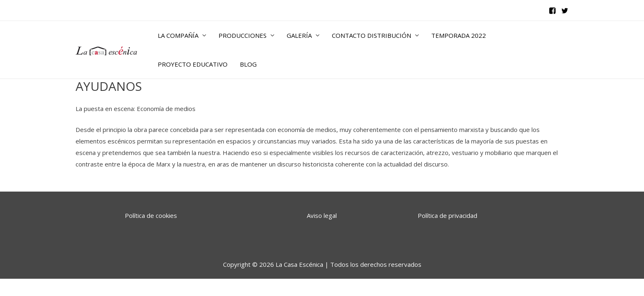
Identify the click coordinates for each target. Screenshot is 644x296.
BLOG (248, 64)
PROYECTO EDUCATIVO (193, 64)
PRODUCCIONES (243, 35)
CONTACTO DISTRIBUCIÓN (371, 35)
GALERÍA (299, 35)
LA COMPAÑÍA (178, 35)
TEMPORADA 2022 (459, 35)
